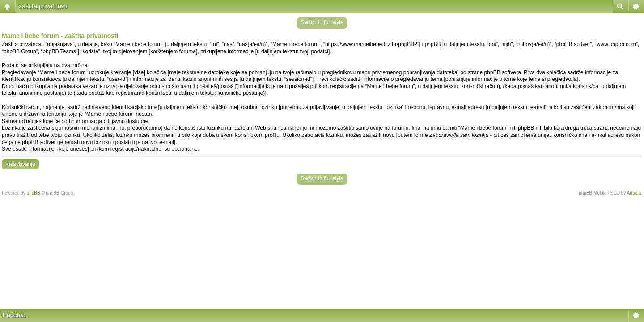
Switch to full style (322, 22)
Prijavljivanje (20, 164)
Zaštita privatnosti (43, 6)
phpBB (34, 193)
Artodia (634, 193)
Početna (14, 315)
